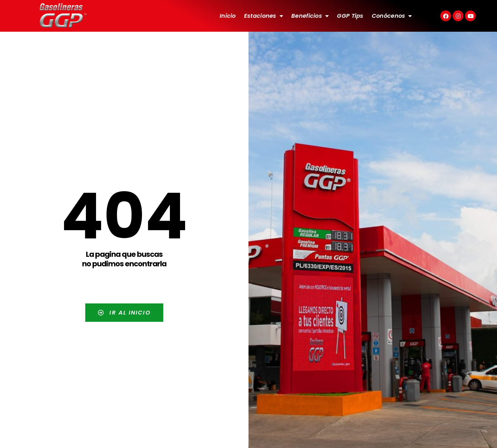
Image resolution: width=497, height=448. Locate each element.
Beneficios (310, 16)
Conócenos (392, 16)
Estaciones (264, 16)
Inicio (228, 16)
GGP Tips (350, 16)
